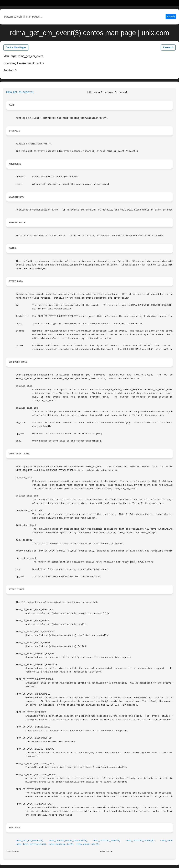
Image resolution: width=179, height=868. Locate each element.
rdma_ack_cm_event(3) (30, 841)
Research (168, 47)
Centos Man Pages (16, 47)
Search (171, 17)
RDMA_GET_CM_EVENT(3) (20, 92)
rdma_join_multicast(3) (31, 844)
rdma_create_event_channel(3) (68, 841)
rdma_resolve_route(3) (140, 841)
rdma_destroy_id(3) (61, 844)
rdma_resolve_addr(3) (107, 841)
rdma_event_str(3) (88, 844)
